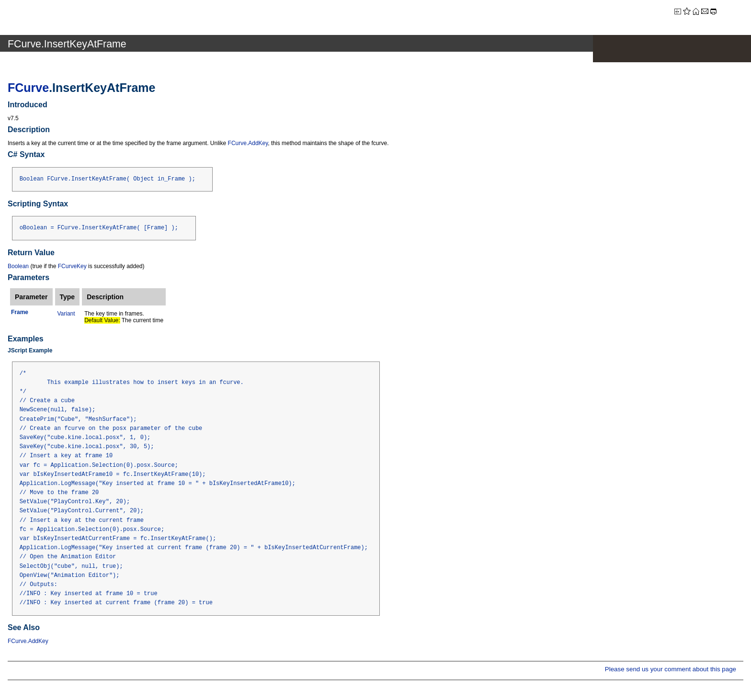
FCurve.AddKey (248, 143)
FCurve (28, 88)
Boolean (18, 266)
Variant (66, 314)
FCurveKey (72, 266)
